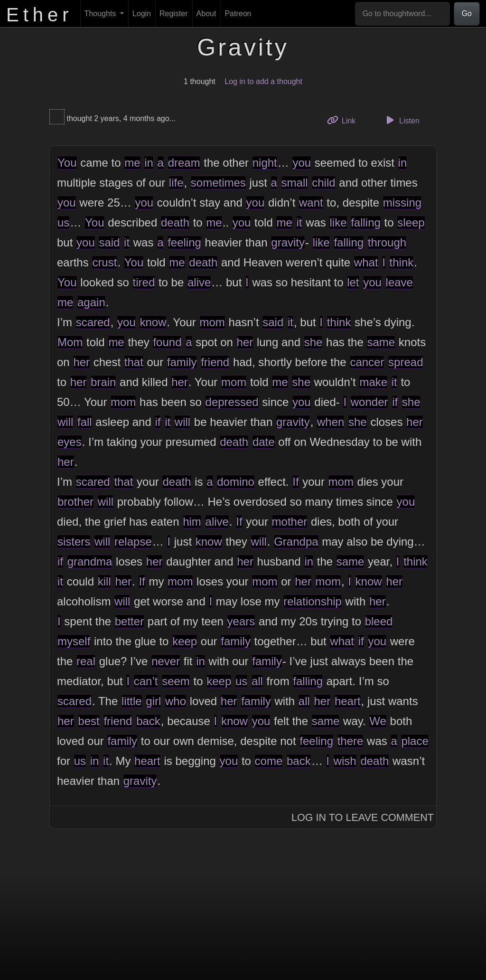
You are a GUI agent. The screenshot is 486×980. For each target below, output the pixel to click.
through (387, 242)
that (134, 362)
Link (345, 120)
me (132, 163)
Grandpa (296, 542)
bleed (379, 621)
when (331, 422)
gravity (288, 242)
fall (85, 422)
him (192, 522)
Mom (70, 342)
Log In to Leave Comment (363, 817)
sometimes (218, 183)
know (153, 322)
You (67, 163)
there (350, 741)
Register (174, 14)
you (302, 163)
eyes (70, 442)
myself (74, 641)
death (175, 222)
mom (212, 322)
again (91, 302)
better (129, 621)
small (295, 183)
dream (184, 163)
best (89, 721)
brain (103, 382)
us (63, 222)
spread (406, 362)
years (241, 621)
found (167, 342)
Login (142, 14)
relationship (313, 601)
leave (399, 282)
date (264, 442)
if (395, 402)
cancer (367, 362)
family (182, 362)
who (176, 701)
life (176, 183)
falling (366, 222)
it (299, 222)
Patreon (238, 14)
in (149, 163)
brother (75, 502)
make (373, 382)
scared (93, 322)
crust (104, 262)
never (166, 661)
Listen (402, 120)
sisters (74, 542)
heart (348, 701)
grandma (90, 561)
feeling (184, 242)
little (132, 701)
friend (215, 362)
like (338, 222)
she (313, 342)
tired (144, 282)
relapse (133, 542)
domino (236, 482)
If (295, 482)
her (245, 342)
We (378, 721)
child (323, 183)
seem (176, 681)
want (311, 203)
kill (104, 581)
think (402, 262)
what (366, 262)
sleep (411, 222)
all (257, 681)
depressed (232, 402)
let (353, 282)
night (265, 163)
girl (153, 701)
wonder (369, 402)
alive (199, 282)
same (381, 342)
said (109, 242)
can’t (146, 681)
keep (185, 641)
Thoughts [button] (101, 14)
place (415, 741)
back (148, 721)
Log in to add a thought (263, 81)
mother (290, 522)
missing (402, 203)
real (86, 661)
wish (345, 761)
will (65, 422)
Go (467, 14)
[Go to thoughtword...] (402, 14)
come (269, 761)
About (206, 14)
